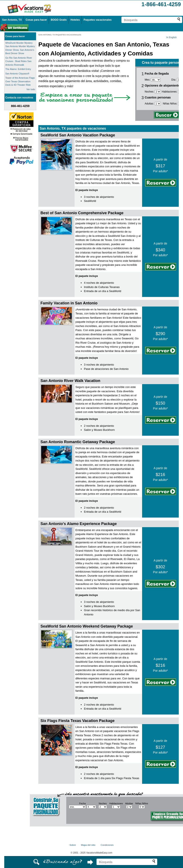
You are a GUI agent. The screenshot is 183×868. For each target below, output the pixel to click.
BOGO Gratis (59, 20)
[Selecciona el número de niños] (142, 807)
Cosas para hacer (36, 20)
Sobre (73, 845)
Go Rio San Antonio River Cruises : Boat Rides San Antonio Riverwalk (19, 61)
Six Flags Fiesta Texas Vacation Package (78, 721)
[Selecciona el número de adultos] (158, 104)
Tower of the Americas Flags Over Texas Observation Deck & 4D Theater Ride (20, 81)
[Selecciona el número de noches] (158, 92)
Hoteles (75, 20)
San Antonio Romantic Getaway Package (78, 442)
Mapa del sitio (88, 845)
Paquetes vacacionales (97, 20)
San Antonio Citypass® (17, 74)
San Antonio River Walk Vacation (70, 381)
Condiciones (107, 845)
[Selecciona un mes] (156, 80)
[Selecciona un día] (91, 807)
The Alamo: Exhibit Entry (18, 69)
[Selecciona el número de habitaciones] (116, 807)
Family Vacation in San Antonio (69, 303)
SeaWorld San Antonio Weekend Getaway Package (87, 626)
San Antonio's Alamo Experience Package (79, 524)
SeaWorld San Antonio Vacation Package (78, 135)
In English (171, 37)
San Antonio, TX (12, 20)
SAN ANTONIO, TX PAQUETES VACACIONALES (60, 35)
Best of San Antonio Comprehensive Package (82, 213)
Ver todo (31, 89)
